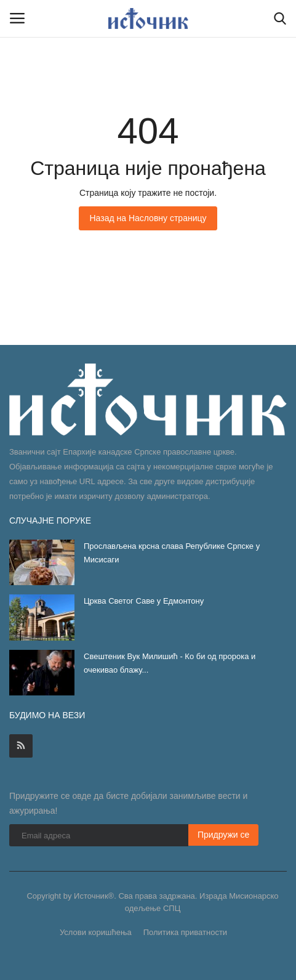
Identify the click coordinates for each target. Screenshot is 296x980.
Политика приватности (185, 932)
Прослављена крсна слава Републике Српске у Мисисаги (172, 553)
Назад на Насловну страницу (148, 218)
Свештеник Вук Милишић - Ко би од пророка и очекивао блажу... (170, 663)
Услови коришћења (96, 932)
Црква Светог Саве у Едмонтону (144, 601)
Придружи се (224, 835)
